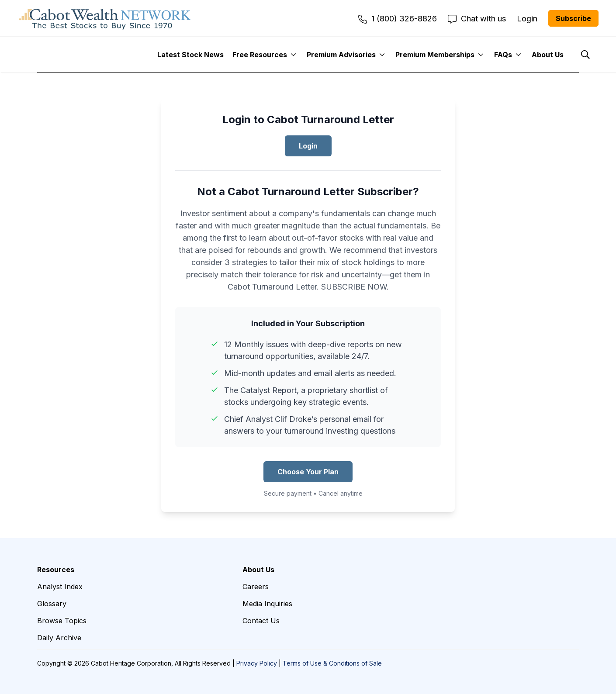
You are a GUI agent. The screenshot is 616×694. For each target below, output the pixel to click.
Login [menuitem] (527, 19)
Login (308, 146)
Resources (56, 570)
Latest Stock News (190, 55)
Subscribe (573, 18)
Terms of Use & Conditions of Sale (332, 663)
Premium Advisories (341, 55)
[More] (293, 55)
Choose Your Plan (308, 472)
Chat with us (477, 19)
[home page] (105, 18)
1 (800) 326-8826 (398, 19)
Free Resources (260, 55)
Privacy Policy (257, 663)
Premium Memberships (435, 55)
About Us (548, 55)
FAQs (503, 55)
